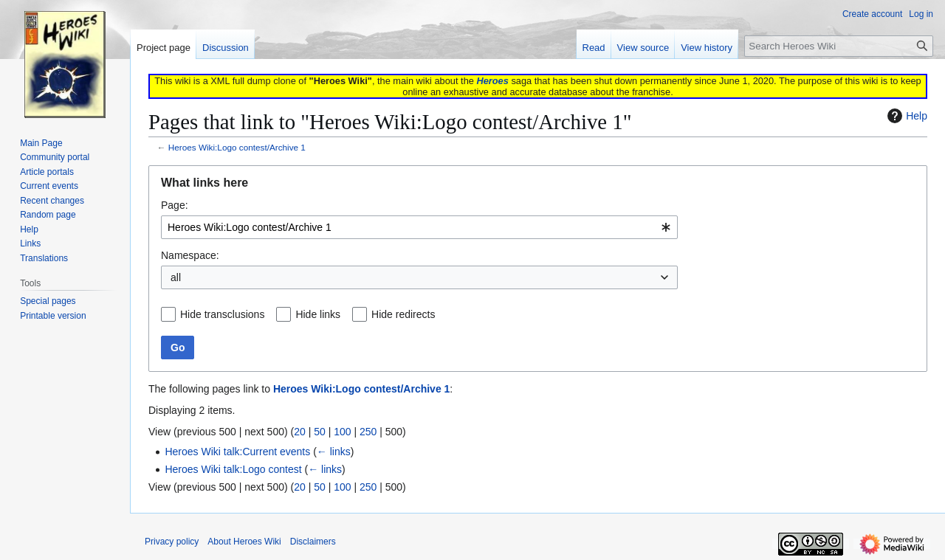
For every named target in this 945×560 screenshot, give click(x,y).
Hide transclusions (222, 314)
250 (368, 432)
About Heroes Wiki (244, 542)
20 (300, 432)
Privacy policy (172, 542)
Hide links (318, 314)
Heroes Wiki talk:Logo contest (233, 469)
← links (334, 452)
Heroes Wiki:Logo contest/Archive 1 (237, 147)
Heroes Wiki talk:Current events (237, 452)
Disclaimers (313, 542)
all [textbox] (176, 277)
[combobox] (419, 227)
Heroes (492, 81)
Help (906, 116)
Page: (175, 205)
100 (342, 432)
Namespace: (190, 255)
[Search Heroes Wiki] (839, 46)
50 (320, 432)
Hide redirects (403, 314)
